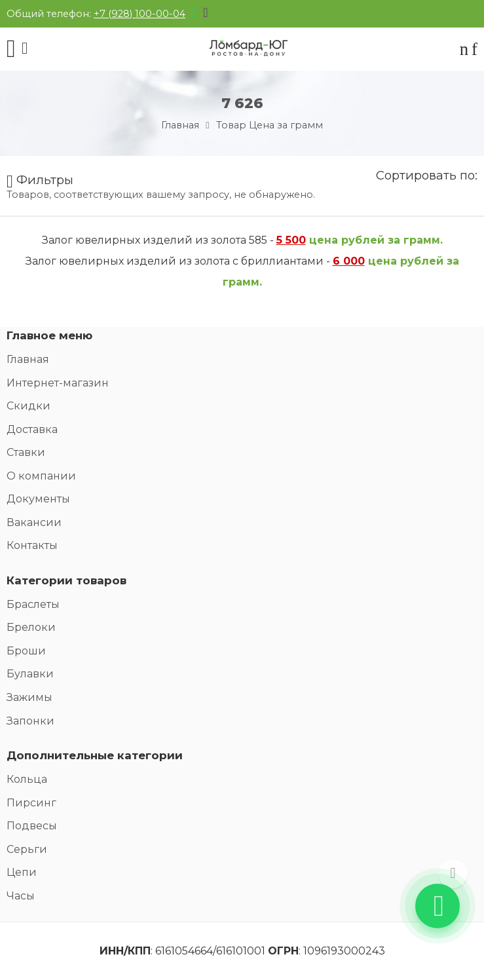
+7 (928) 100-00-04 (140, 14)
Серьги (27, 849)
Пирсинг (31, 803)
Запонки (30, 721)
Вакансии (34, 522)
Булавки (30, 674)
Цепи (22, 872)
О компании (41, 476)
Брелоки (31, 627)
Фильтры (40, 181)
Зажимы (29, 697)
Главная (180, 125)
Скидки (28, 406)
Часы (21, 896)
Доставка (32, 429)
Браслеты (33, 604)
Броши (26, 651)
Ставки (26, 452)
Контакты (32, 545)
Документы (38, 499)
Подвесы (32, 826)
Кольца (27, 779)
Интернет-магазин (58, 383)
